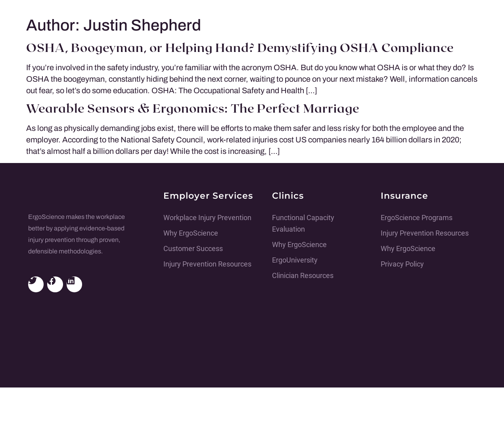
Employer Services (208, 196)
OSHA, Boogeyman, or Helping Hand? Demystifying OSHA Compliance (240, 48)
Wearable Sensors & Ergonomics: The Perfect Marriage (193, 109)
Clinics (288, 196)
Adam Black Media (228, 431)
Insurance (404, 196)
